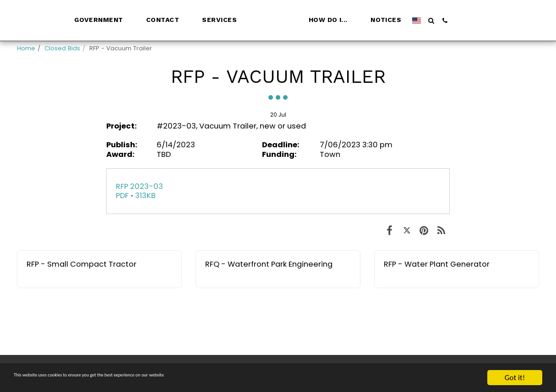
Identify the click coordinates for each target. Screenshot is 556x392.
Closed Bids (62, 48)
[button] (80, 21)
